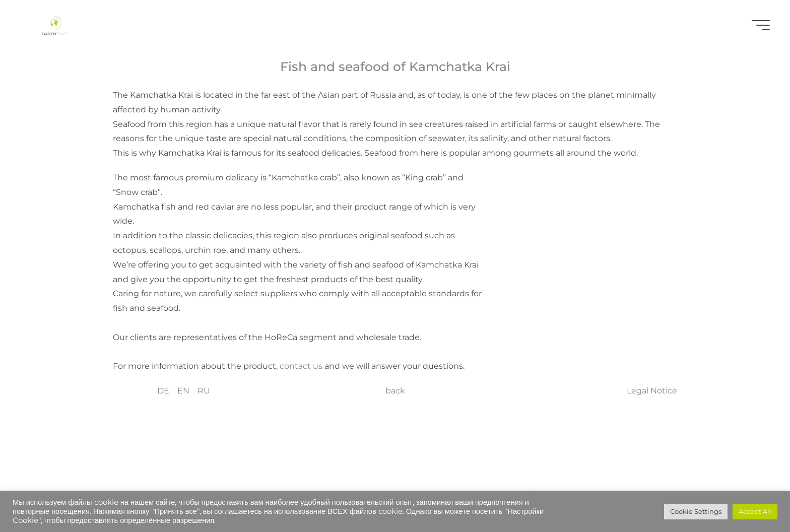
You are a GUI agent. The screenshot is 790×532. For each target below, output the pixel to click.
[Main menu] (761, 25)
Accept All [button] (755, 511)
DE (163, 391)
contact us (302, 366)
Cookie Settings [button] (696, 511)
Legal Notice (652, 391)
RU (204, 391)
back (395, 391)
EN (183, 391)
